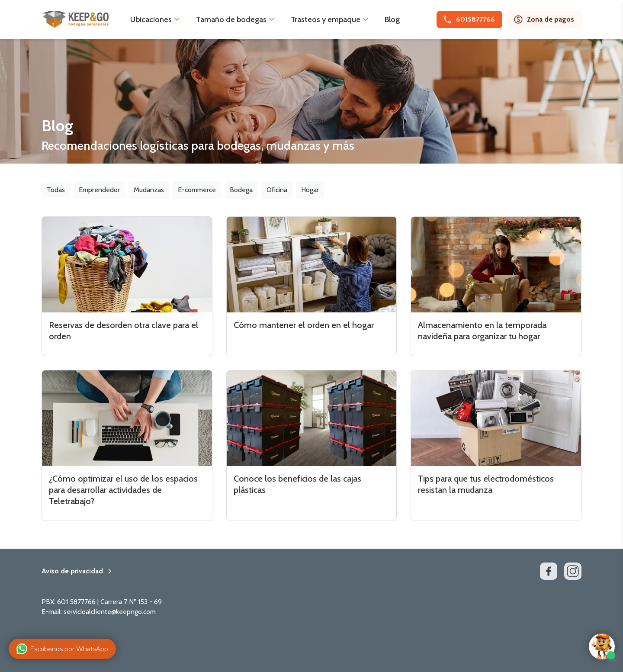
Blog (392, 19)
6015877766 (469, 19)
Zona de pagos (544, 19)
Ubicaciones (151, 19)
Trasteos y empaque (326, 19)
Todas (56, 190)
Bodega (241, 190)
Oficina (277, 190)
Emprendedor (99, 190)
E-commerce (197, 190)
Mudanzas (149, 190)
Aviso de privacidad (72, 571)
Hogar (310, 190)
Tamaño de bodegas (231, 19)
